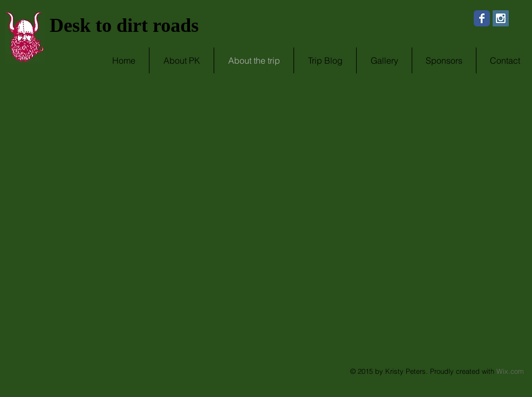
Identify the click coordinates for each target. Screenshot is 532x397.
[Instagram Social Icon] (501, 18)
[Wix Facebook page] (482, 18)
